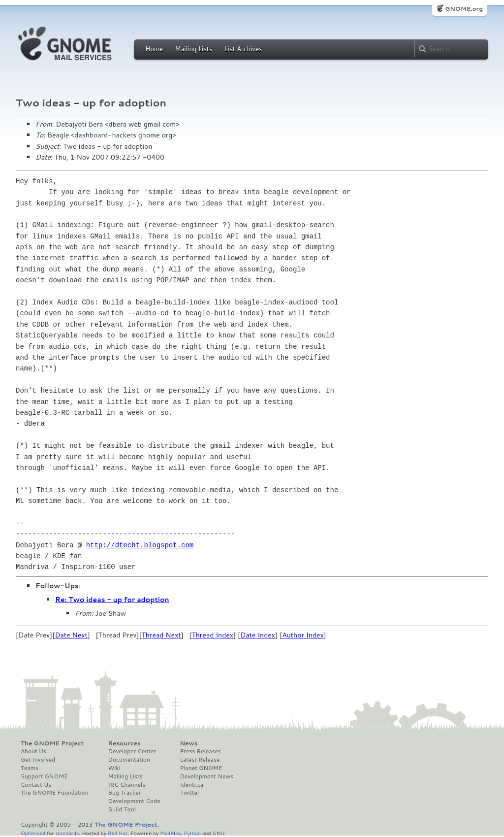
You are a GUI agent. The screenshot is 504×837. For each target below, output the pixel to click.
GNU (219, 833)
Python (192, 833)
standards (67, 833)
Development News (206, 776)
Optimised (33, 833)
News (189, 743)
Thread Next (161, 635)
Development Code (134, 801)
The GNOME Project (52, 743)
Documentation (129, 760)
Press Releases (200, 751)
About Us (33, 751)
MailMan (170, 833)
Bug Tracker (125, 793)
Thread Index (212, 635)
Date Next (71, 635)
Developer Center (132, 751)
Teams (30, 768)
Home (154, 49)
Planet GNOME (201, 768)
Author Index (303, 635)
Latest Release (200, 760)
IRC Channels (127, 785)
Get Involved (38, 760)
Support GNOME (44, 776)
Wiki (114, 768)
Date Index (258, 635)
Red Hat (118, 833)
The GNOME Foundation (55, 793)
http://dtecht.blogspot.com (140, 545)
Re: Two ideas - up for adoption (112, 600)
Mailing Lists (193, 49)
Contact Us (36, 785)
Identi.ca (191, 785)
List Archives (243, 49)
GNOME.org (464, 9)
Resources (125, 743)
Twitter (189, 793)
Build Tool (122, 809)
